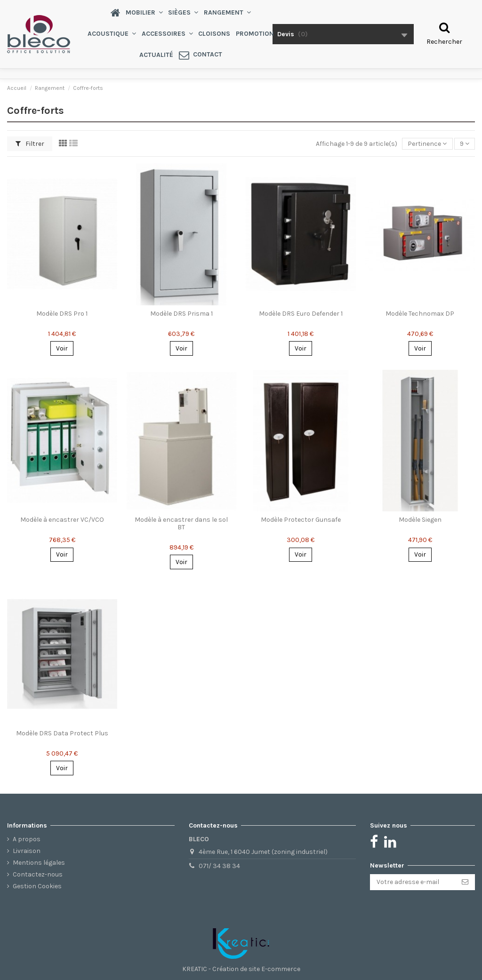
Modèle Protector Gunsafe (301, 520)
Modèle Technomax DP (420, 314)
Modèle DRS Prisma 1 (181, 314)
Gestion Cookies (37, 886)
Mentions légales (39, 863)
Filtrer (30, 144)
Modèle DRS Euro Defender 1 (301, 314)
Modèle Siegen (420, 520)
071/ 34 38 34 (219, 866)
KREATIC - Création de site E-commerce (241, 969)
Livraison (27, 851)
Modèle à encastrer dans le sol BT (181, 523)
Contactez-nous (38, 874)
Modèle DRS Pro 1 (62, 314)
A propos (27, 839)
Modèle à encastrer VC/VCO (62, 520)
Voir (62, 348)
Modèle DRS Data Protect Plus (62, 733)
